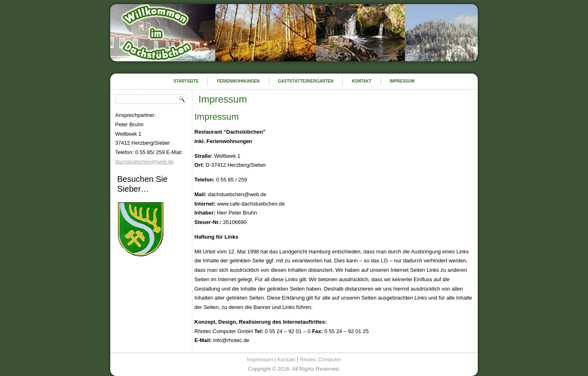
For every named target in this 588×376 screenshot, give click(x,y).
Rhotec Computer (321, 359)
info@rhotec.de (231, 340)
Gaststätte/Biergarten (306, 81)
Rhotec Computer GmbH (224, 331)
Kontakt (361, 81)
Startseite (186, 81)
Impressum (402, 81)
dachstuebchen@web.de (144, 162)
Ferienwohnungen (238, 81)
